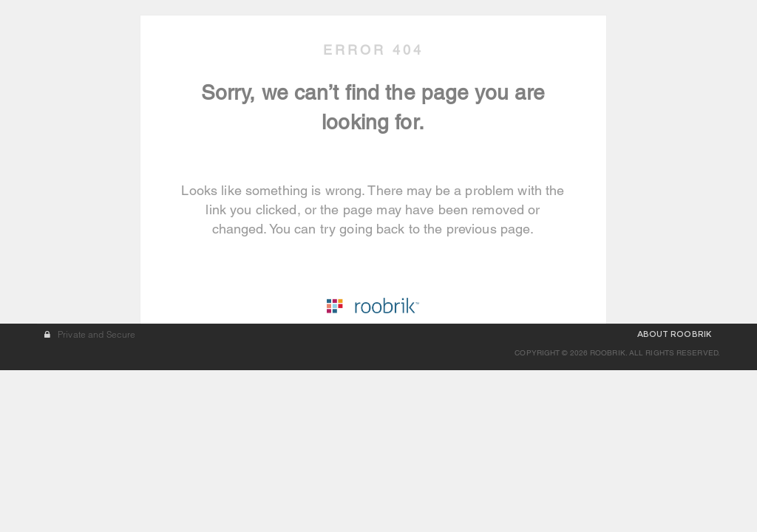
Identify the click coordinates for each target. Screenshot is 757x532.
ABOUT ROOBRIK (674, 496)
